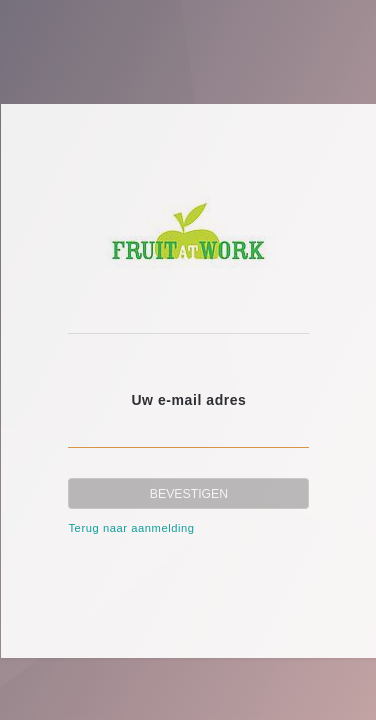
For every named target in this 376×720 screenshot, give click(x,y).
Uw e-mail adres (188, 400)
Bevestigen (189, 494)
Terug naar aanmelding (131, 528)
